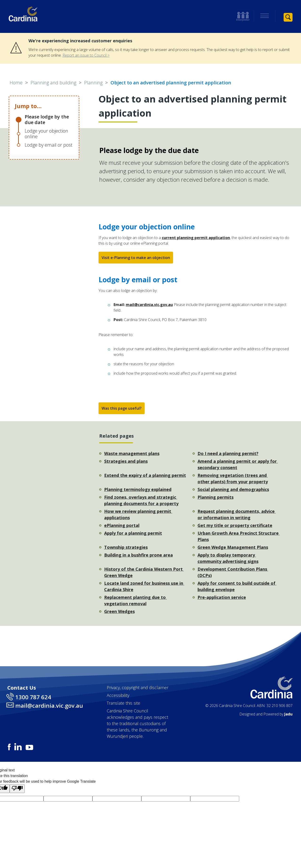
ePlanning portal (122, 525)
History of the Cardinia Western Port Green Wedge (144, 572)
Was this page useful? (122, 408)
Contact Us (22, 687)
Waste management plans (132, 453)
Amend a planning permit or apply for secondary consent (238, 464)
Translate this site (123, 703)
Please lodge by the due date (47, 120)
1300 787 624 (33, 697)
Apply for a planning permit (133, 533)
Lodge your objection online (46, 134)
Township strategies (126, 547)
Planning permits (216, 497)
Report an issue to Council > (86, 55)
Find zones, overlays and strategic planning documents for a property (141, 500)
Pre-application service (222, 597)
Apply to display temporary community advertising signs (228, 558)
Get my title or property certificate (235, 525)
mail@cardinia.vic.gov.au (149, 305)
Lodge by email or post (49, 145)
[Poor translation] (17, 789)
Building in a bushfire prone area (139, 555)
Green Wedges (119, 611)
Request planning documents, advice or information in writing (237, 514)
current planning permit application (196, 238)
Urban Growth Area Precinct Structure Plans (239, 536)
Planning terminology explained (138, 489)
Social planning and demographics (233, 489)
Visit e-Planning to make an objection (136, 258)
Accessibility (118, 695)
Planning (93, 83)
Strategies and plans (126, 461)
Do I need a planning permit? (228, 453)
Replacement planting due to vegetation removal (136, 600)
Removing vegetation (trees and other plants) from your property (233, 478)
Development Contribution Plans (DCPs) (233, 572)
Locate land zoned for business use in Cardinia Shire (144, 586)
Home (16, 83)
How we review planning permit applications (138, 514)
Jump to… (28, 106)
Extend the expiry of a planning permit (145, 475)
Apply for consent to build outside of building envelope (237, 586)
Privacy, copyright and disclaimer (138, 687)
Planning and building (53, 83)
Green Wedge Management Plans (233, 547)
